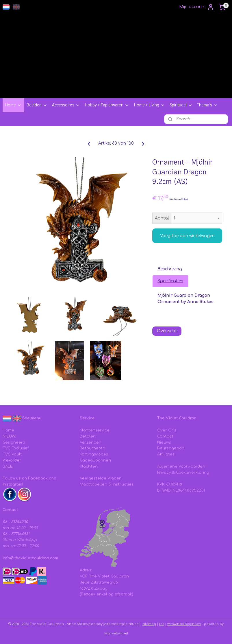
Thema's (207, 105)
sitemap (149, 624)
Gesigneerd (14, 442)
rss (162, 624)
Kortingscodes (94, 454)
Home (13, 105)
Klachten (89, 466)
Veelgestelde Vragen (101, 478)
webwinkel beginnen (184, 624)
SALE (8, 466)
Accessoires (66, 105)
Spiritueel (181, 105)
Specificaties (170, 281)
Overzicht (167, 331)
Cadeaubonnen (95, 460)
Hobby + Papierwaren (107, 105)
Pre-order (12, 460)
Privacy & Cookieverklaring (183, 473)
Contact (165, 436)
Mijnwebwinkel (116, 633)
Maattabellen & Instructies (107, 484)
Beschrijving (170, 269)
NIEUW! (9, 436)
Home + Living (149, 105)
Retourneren (92, 448)
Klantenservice (95, 430)
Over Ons (167, 430)
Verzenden (91, 442)
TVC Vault (12, 454)
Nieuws (164, 442)
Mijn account (197, 7)
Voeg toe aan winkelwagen (187, 236)
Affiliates (166, 454)
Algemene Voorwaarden (181, 466)
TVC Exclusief (16, 448)
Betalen (88, 436)
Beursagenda (171, 448)
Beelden (37, 105)
